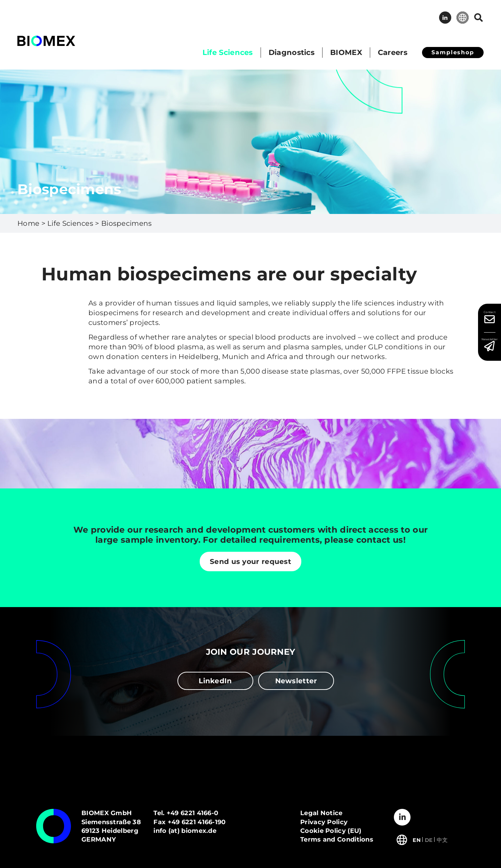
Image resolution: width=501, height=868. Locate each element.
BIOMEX (346, 52)
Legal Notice (321, 813)
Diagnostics (292, 52)
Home (28, 223)
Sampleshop (453, 52)
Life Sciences (228, 52)
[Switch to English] (417, 839)
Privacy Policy (324, 822)
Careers (393, 52)
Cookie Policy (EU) (331, 831)
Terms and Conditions (337, 839)
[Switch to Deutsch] (429, 839)
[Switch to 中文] (442, 839)
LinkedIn (445, 17)
